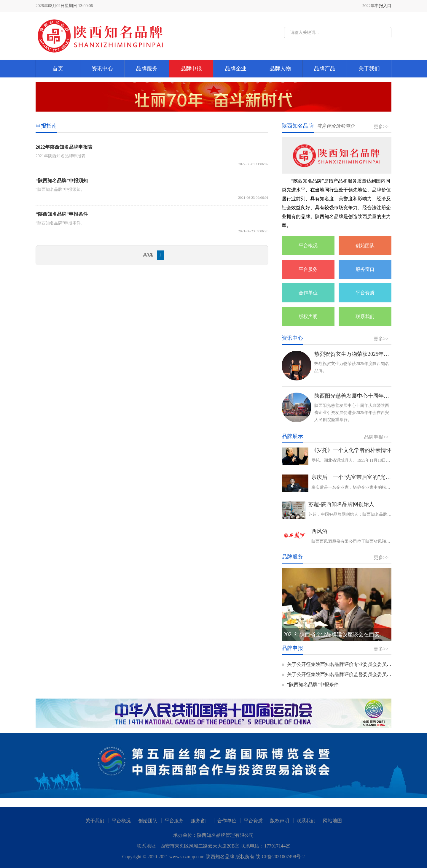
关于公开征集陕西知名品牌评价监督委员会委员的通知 (341, 674)
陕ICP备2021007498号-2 (280, 857)
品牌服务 (147, 69)
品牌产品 (325, 69)
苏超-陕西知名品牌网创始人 (341, 504)
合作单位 (308, 293)
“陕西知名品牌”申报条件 (310, 684)
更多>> (381, 127)
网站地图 (332, 821)
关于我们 (369, 69)
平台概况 (308, 246)
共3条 (148, 255)
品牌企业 (236, 69)
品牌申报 (191, 69)
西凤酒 (319, 531)
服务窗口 (365, 269)
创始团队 (365, 246)
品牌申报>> (376, 437)
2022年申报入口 (377, 6)
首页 (58, 69)
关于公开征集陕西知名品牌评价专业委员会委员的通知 (341, 664)
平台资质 (365, 293)
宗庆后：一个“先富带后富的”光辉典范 (356, 477)
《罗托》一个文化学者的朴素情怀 (351, 450)
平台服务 (308, 269)
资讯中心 (102, 69)
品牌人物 (280, 69)
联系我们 (365, 316)
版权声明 (308, 316)
